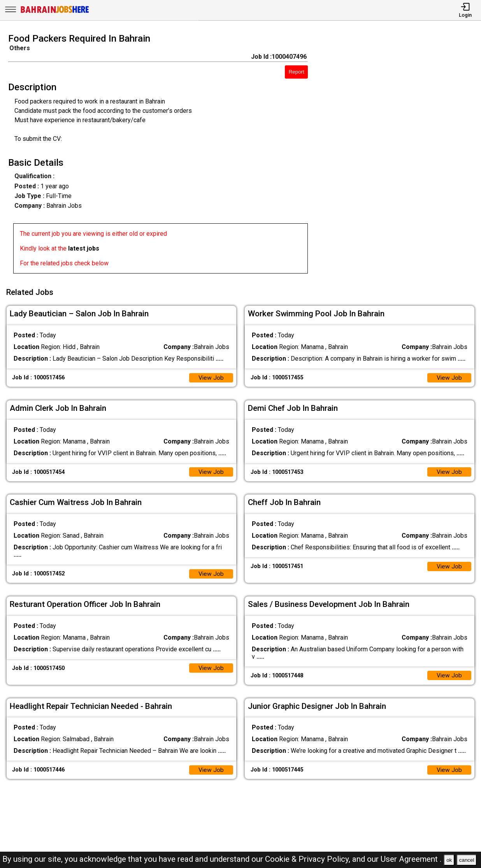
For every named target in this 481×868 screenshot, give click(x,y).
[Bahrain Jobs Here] (55, 12)
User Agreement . (411, 859)
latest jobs (84, 248)
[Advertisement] (401, 156)
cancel (467, 860)
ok (449, 860)
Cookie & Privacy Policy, (309, 859)
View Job (211, 376)
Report (297, 72)
